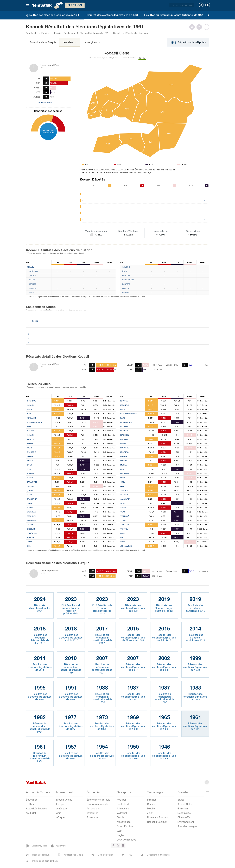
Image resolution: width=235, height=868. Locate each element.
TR (173, 5)
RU (190, 5)
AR (182, 5)
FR (186, 5)
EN (177, 5)
